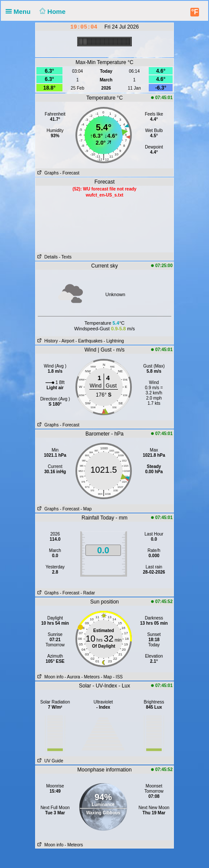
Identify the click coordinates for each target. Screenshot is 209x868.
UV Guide (49, 761)
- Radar (88, 593)
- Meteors (90, 677)
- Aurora (72, 677)
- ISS (118, 677)
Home (52, 11)
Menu (20, 11)
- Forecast (70, 173)
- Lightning (114, 341)
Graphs (47, 173)
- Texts (65, 257)
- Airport (67, 341)
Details (47, 257)
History (47, 341)
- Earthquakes (89, 341)
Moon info (49, 677)
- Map (86, 509)
